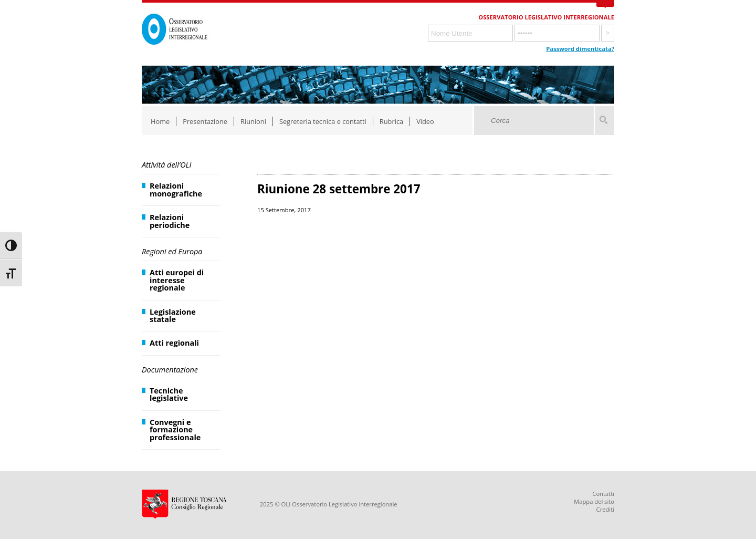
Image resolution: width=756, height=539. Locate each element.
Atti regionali (174, 343)
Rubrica (391, 121)
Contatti (603, 494)
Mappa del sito (594, 501)
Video (425, 121)
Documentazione (170, 370)
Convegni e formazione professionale (175, 430)
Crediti (605, 509)
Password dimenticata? (580, 49)
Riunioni (253, 121)
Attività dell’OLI (166, 165)
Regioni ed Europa (172, 251)
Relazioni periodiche (170, 221)
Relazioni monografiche (176, 189)
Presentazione (205, 121)
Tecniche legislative (169, 394)
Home (160, 121)
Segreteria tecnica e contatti (323, 121)
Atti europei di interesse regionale (177, 280)
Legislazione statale (173, 315)
